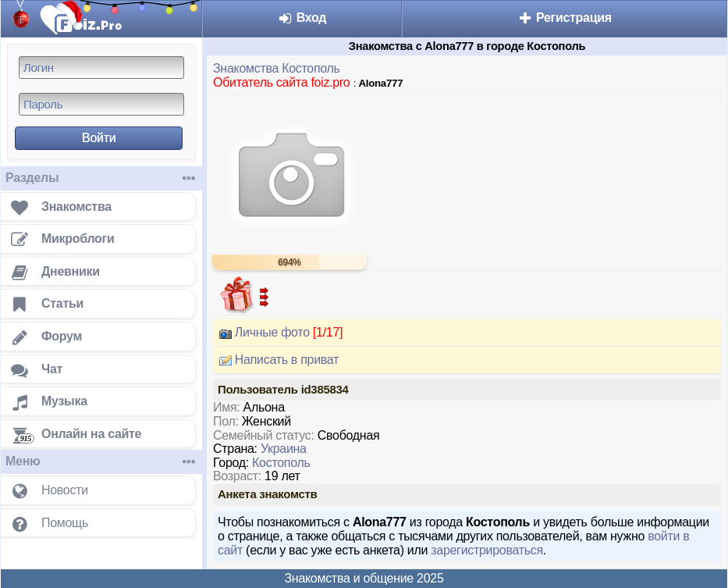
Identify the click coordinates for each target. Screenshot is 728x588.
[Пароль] (101, 104)
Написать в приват (276, 360)
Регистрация (565, 18)
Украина (284, 449)
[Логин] (101, 68)
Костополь (281, 463)
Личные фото (278, 333)
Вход (302, 18)
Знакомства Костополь (277, 68)
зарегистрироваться (487, 550)
